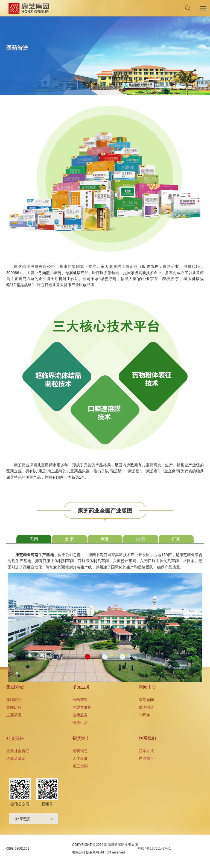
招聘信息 (80, 751)
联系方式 (146, 751)
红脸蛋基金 (16, 758)
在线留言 (146, 758)
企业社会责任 (18, 751)
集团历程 (14, 707)
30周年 (145, 715)
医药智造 (80, 700)
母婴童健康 (82, 707)
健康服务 (80, 715)
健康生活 (80, 723)
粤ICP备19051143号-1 (154, 849)
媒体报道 (146, 707)
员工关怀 (80, 766)
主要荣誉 (14, 715)
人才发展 (80, 758)
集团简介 (14, 700)
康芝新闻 (146, 700)
